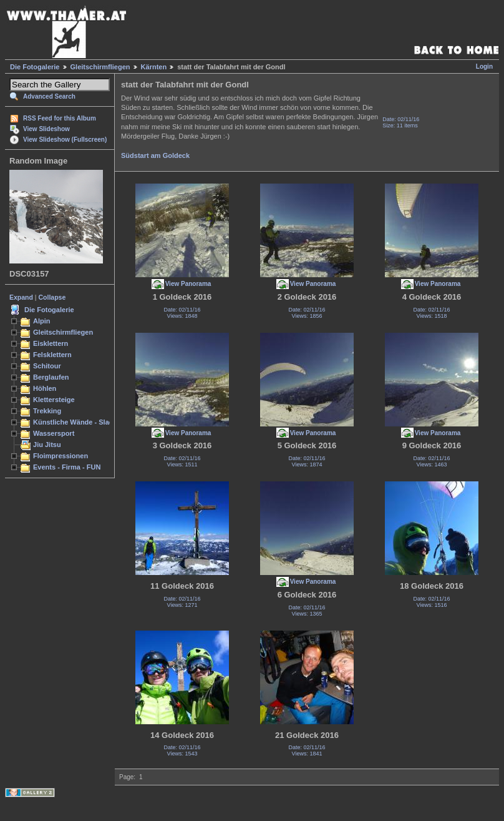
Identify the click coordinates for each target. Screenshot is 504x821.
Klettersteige (54, 400)
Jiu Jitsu (47, 445)
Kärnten (154, 67)
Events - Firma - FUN (67, 467)
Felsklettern (52, 355)
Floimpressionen (61, 456)
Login (484, 66)
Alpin (42, 321)
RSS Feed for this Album (60, 118)
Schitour (47, 366)
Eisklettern (51, 343)
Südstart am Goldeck (155, 155)
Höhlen (45, 388)
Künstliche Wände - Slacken (79, 422)
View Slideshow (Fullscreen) (65, 140)
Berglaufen (51, 377)
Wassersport (54, 433)
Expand (21, 297)
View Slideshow (46, 129)
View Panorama (188, 284)
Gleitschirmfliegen (100, 67)
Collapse (52, 297)
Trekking (47, 411)
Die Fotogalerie (35, 67)
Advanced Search (49, 96)
